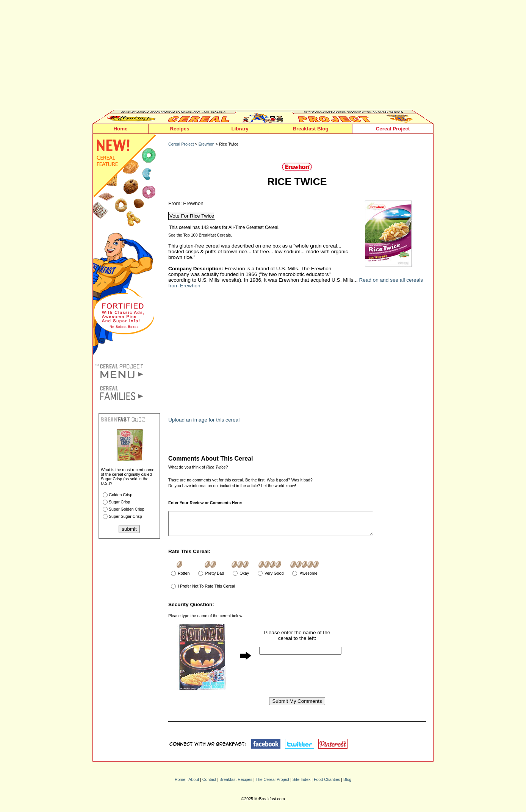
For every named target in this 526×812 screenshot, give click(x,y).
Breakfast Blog (310, 129)
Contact (209, 784)
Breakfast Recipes (236, 784)
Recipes (179, 129)
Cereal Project (393, 129)
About (194, 784)
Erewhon (207, 144)
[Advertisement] (263, 57)
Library (240, 129)
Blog (347, 784)
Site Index (301, 784)
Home (120, 129)
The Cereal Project (272, 784)
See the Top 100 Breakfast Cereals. (200, 235)
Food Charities (327, 784)
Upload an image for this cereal (204, 420)
